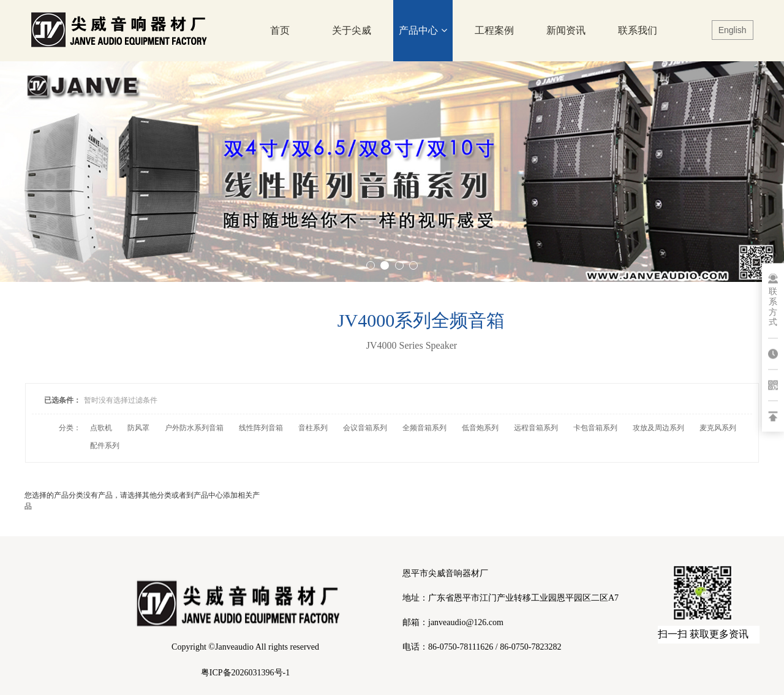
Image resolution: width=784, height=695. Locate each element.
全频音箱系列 (424, 428)
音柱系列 (313, 428)
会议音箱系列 (365, 428)
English (733, 30)
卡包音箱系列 (595, 428)
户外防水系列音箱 (194, 428)
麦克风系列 (718, 428)
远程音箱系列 (536, 428)
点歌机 (101, 428)
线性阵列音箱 (261, 428)
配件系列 (105, 446)
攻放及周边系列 (658, 428)
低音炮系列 (480, 428)
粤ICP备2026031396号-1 (245, 673)
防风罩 (138, 428)
